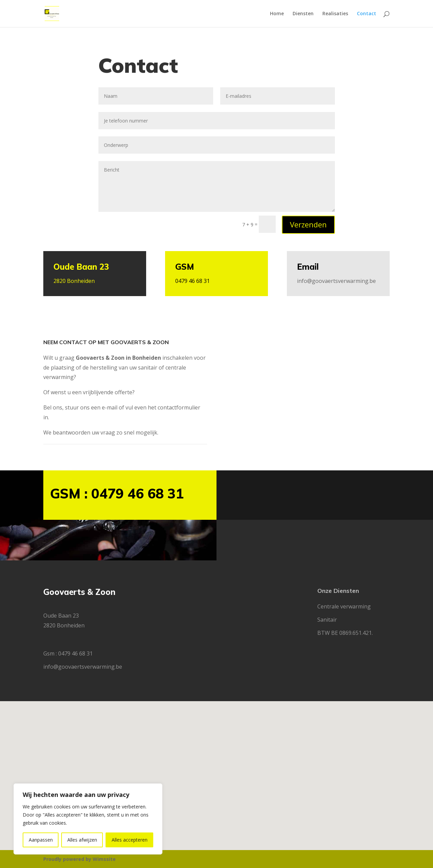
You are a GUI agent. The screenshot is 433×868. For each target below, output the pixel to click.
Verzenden (308, 224)
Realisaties (335, 14)
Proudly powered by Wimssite (79, 859)
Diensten (303, 14)
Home (277, 14)
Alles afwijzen (82, 840)
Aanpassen (41, 840)
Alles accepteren (130, 840)
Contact (367, 14)
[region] (88, 819)
